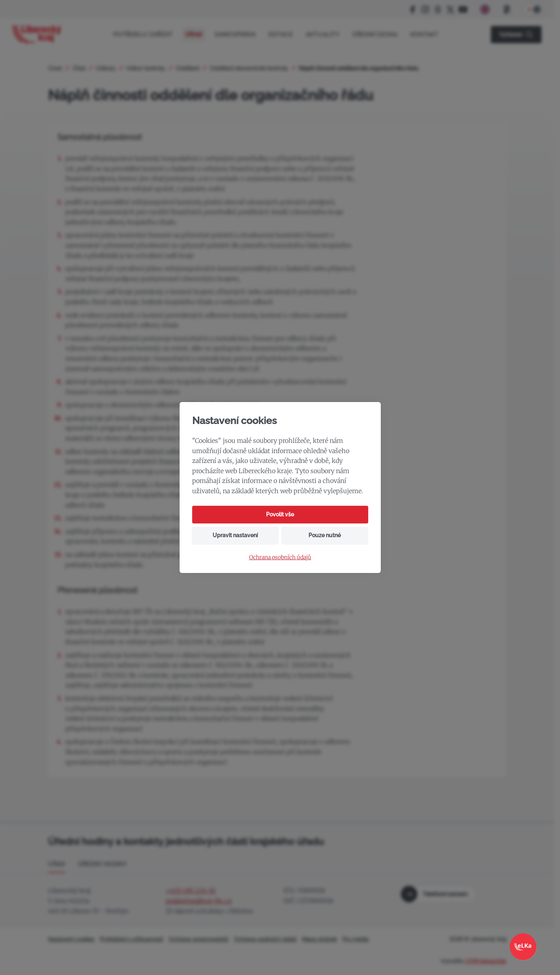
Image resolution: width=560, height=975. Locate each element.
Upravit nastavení (235, 535)
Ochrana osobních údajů (280, 557)
